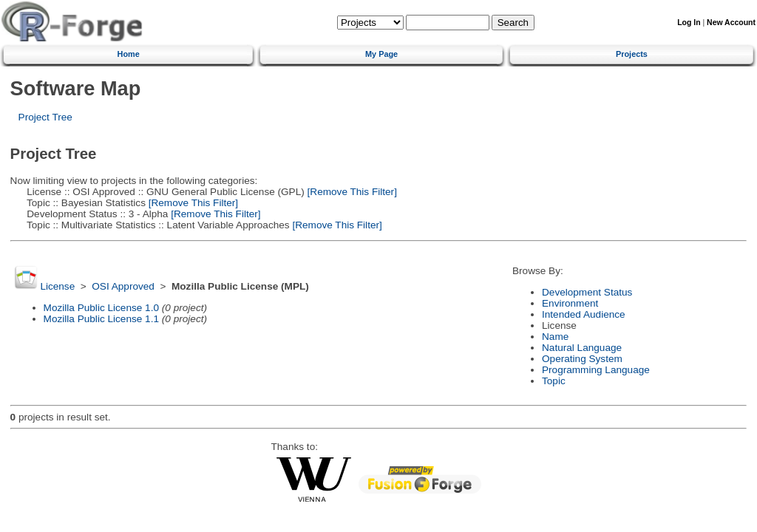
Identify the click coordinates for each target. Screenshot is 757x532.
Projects (632, 54)
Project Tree (45, 117)
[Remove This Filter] (351, 192)
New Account (731, 23)
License (57, 286)
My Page (381, 54)
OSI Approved (123, 286)
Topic (554, 381)
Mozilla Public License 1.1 (101, 319)
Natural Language (582, 348)
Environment (570, 303)
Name (555, 337)
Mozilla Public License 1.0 (101, 308)
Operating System (582, 359)
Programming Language (596, 370)
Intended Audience (584, 314)
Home (129, 54)
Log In (689, 23)
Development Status (587, 292)
